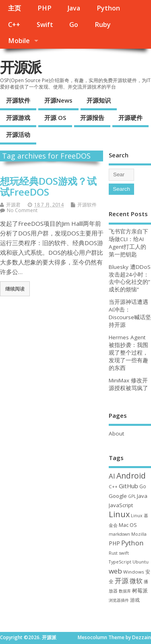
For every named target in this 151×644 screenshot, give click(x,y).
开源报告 (92, 118)
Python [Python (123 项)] (132, 543)
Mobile (19, 41)
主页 (14, 8)
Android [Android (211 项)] (131, 476)
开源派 (21, 67)
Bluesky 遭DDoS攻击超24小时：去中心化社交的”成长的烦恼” (130, 278)
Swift (45, 25)
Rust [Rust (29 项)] (113, 553)
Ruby (103, 25)
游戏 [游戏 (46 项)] (135, 600)
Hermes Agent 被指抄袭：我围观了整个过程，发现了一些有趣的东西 (128, 353)
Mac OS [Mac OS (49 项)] (128, 525)
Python (108, 8)
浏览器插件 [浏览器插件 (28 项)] (119, 600)
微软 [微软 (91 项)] (136, 581)
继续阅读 (15, 289)
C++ (14, 25)
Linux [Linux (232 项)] (119, 514)
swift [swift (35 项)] (124, 553)
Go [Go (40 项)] (143, 486)
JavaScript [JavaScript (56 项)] (121, 505)
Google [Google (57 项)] (118, 496)
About (116, 433)
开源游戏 (18, 118)
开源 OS (55, 118)
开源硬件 (130, 118)
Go (74, 25)
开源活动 (18, 134)
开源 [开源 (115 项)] (122, 581)
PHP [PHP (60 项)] (114, 543)
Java (74, 8)
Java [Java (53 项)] (142, 496)
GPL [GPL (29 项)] (132, 496)
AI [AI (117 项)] (112, 476)
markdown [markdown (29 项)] (119, 534)
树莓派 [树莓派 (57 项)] (140, 590)
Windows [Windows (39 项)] (134, 572)
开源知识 (99, 100)
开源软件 (18, 100)
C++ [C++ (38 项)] (113, 486)
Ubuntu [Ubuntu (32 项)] (141, 562)
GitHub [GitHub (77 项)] (128, 486)
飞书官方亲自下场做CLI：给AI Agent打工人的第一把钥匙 (128, 243)
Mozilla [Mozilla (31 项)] (139, 534)
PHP (44, 8)
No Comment (22, 210)
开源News (58, 100)
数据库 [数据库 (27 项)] (125, 591)
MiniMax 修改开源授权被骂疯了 (128, 384)
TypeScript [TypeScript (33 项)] (120, 562)
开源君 (13, 205)
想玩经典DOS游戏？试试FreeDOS (48, 186)
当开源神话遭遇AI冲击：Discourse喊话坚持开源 (130, 313)
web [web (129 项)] (115, 571)
